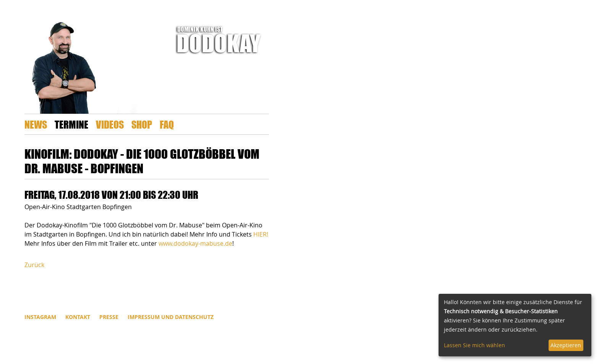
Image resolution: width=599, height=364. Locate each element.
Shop (142, 124)
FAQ (167, 124)
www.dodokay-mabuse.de (195, 243)
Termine (71, 124)
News (36, 124)
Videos (110, 124)
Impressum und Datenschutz (171, 317)
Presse (109, 317)
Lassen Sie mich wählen (474, 345)
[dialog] (515, 325)
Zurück (34, 265)
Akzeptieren (566, 345)
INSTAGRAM (40, 317)
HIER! (261, 234)
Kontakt (78, 317)
